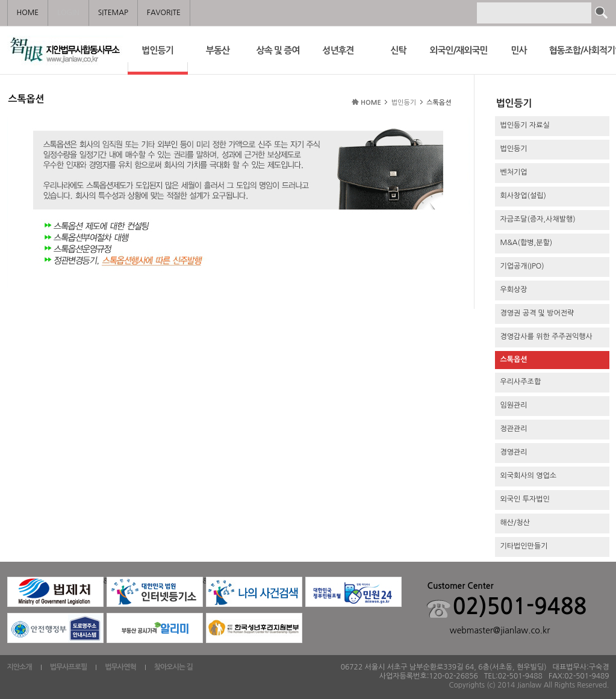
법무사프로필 (69, 667)
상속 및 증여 (278, 50)
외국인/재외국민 (458, 50)
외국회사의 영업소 (529, 476)
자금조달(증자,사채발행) (538, 219)
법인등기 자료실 (525, 125)
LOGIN (68, 13)
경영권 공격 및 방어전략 (537, 313)
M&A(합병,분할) (527, 243)
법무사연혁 (120, 667)
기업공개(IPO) (522, 266)
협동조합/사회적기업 (579, 50)
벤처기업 (514, 172)
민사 (518, 50)
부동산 (218, 50)
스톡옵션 (514, 359)
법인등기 (158, 59)
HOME (371, 103)
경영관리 (514, 452)
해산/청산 (515, 523)
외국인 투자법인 (525, 499)
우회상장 (514, 290)
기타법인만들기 (524, 546)
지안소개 (20, 667)
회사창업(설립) (523, 196)
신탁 (398, 50)
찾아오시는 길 (173, 667)
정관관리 (514, 429)
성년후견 (338, 50)
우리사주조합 (521, 382)
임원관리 (514, 405)
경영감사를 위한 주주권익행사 (546, 337)
